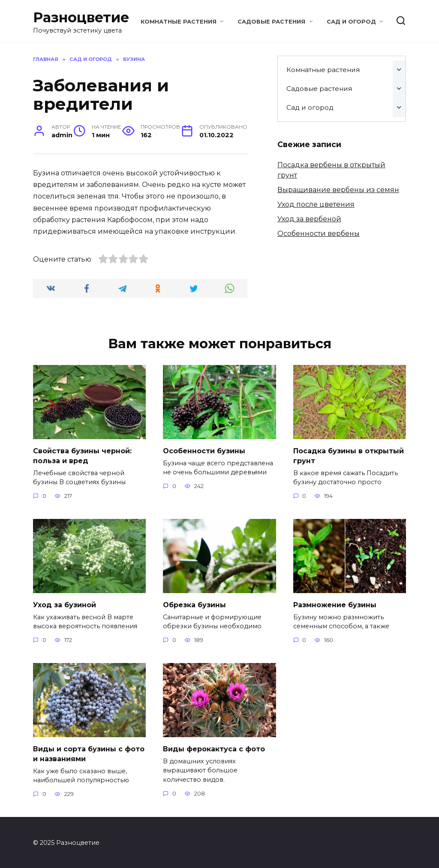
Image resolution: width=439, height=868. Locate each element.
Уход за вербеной (309, 219)
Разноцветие (81, 17)
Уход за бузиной (65, 604)
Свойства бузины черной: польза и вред (82, 455)
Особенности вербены (319, 234)
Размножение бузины (335, 604)
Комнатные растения (179, 22)
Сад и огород (351, 22)
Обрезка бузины (194, 604)
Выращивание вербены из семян (338, 190)
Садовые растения (271, 22)
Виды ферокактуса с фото (214, 748)
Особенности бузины (204, 451)
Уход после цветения (316, 204)
